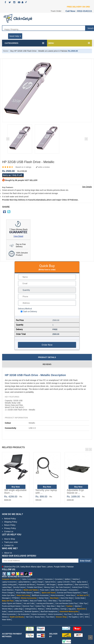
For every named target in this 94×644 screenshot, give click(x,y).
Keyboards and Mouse (27, 585)
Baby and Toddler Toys (38, 601)
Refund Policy (10, 519)
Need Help (15, 36)
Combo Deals (80, 598)
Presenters (41, 585)
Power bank (44, 590)
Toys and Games (65, 601)
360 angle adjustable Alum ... (15, 491)
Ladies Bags (18, 609)
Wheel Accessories (9, 614)
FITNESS (15, 598)
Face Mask (50, 617)
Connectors (48, 579)
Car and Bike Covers (81, 614)
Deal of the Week (67, 598)
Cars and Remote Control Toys (66, 603)
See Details (87, 187)
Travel (85, 593)
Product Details (47, 357)
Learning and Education (45, 603)
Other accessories (81, 585)
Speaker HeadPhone (65, 585)
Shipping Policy (11, 522)
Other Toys (83, 603)
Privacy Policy (10, 528)
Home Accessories (57, 595)
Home (5, 51)
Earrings (63, 609)
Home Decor (70, 595)
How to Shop (10, 539)
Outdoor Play (40, 606)
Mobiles (37, 593)
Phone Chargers (8, 593)
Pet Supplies (73, 617)
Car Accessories (23, 614)
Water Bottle (6, 620)
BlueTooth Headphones (49, 612)
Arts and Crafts (29, 603)
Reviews (47, 364)
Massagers (6, 598)
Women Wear (7, 609)
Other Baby (52, 601)
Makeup (41, 609)
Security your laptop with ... (46, 491)
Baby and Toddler (22, 601)
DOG (87, 617)
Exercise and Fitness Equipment (69, 593)
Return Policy (10, 525)
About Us (8, 553)
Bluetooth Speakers (32, 612)
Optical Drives (50, 582)
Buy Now (16, 487)
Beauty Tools (39, 617)
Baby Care (61, 606)
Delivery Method (25, 309)
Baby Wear (51, 606)
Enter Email (85, 561)
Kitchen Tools (43, 598)
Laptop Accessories (9, 582)
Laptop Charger (37, 582)
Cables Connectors (28, 579)
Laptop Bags (7, 587)
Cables (40, 579)
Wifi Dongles (51, 585)
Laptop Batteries (24, 582)
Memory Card (49, 587)
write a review (43, 167)
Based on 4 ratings (23, 167)
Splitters (67, 579)
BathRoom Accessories (40, 595)
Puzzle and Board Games (11, 606)
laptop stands (82, 582)
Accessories (73, 590)
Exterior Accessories (39, 614)
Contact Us (9, 545)
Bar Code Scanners (63, 587)
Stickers (5, 617)
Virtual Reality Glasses (24, 593)
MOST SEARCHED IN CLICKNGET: (16, 577)
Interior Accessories (55, 614)
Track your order (11, 542)
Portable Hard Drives (35, 587)
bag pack (72, 609)
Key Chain (68, 614)
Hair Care (29, 617)
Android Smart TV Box (80, 587)
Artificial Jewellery (52, 609)
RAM (73, 582)
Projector (18, 590)
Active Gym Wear (8, 595)
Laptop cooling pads (9, 585)
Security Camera (19, 587)
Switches (76, 579)
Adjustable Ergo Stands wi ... (75, 491)
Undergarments (30, 609)
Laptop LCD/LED (63, 582)
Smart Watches (8, 590)
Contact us (9, 532)
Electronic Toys (28, 606)
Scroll (90, 637)
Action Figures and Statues (12, 603)
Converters (59, 579)
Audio (4, 612)
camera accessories (15, 612)
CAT (81, 617)
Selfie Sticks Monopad (59, 590)
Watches (78, 606)
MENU (51, 43)
